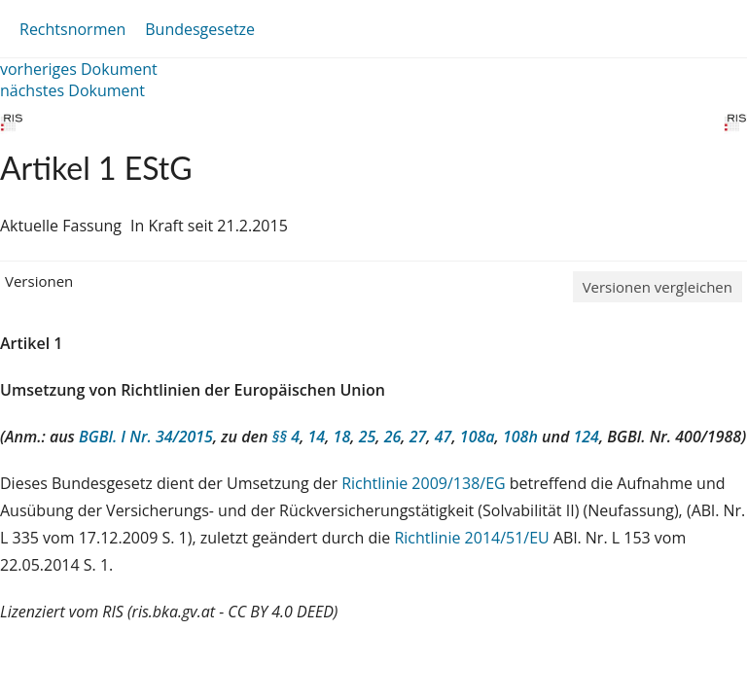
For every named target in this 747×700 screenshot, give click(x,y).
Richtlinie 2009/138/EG (426, 483)
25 (368, 437)
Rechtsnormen (72, 29)
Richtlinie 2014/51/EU (474, 538)
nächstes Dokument (72, 90)
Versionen (39, 281)
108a (478, 437)
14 (317, 437)
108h (520, 437)
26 (393, 437)
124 (586, 437)
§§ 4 (286, 437)
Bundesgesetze (200, 29)
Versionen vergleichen (658, 287)
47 (444, 437)
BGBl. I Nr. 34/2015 (146, 437)
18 (342, 437)
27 (418, 437)
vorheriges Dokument (79, 69)
